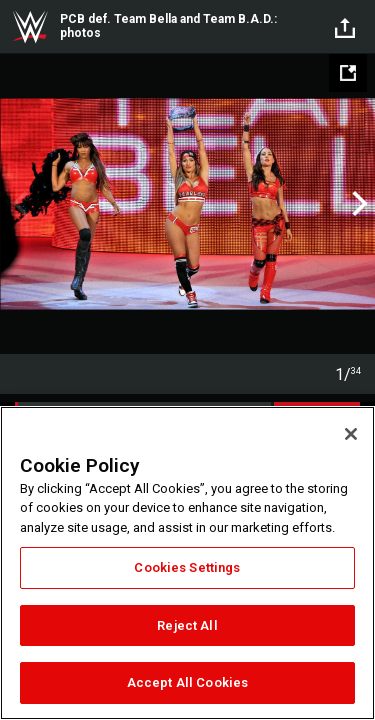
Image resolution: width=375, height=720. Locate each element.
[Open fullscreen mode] (348, 73)
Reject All (187, 625)
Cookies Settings (187, 567)
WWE (30, 27)
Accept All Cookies (187, 682)
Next (357, 204)
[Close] (351, 434)
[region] (187, 563)
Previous (17, 204)
